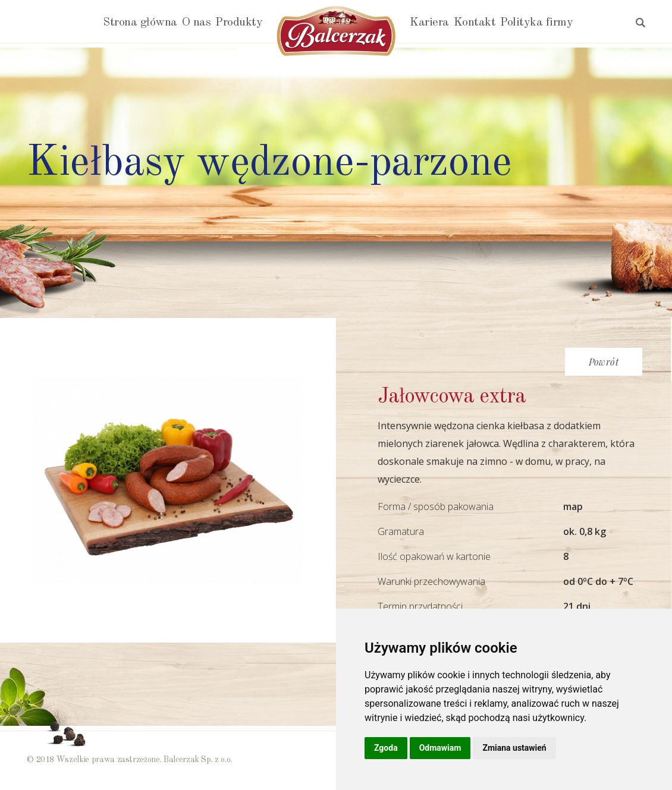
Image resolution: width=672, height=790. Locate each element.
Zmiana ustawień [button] (514, 748)
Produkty (239, 23)
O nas (197, 23)
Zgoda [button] (386, 748)
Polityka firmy (536, 23)
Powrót (604, 362)
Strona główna (140, 23)
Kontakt (475, 23)
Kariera (429, 23)
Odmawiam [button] (440, 748)
